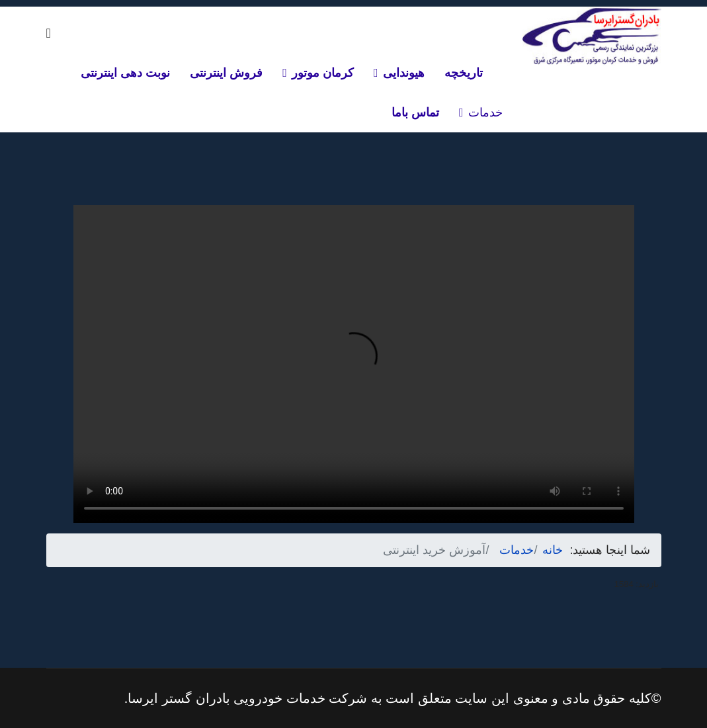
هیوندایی (404, 73)
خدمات (485, 113)
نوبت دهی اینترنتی (125, 73)
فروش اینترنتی (226, 73)
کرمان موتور (323, 73)
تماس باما (415, 113)
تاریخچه (464, 73)
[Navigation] (49, 33)
